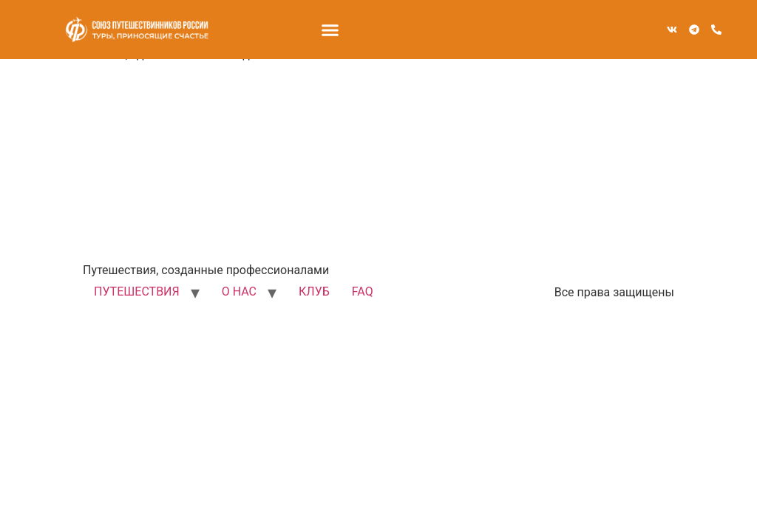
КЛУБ (314, 291)
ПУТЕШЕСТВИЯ (137, 291)
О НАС (239, 291)
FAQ (363, 291)
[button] (330, 30)
